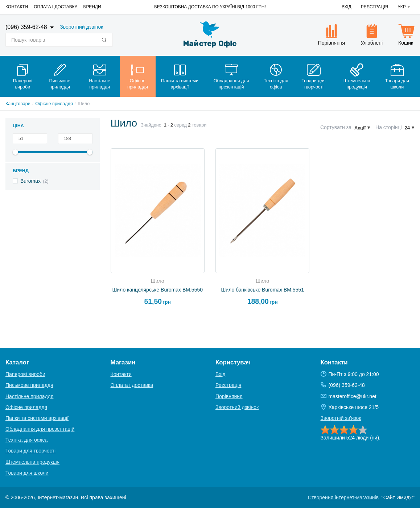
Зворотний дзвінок (81, 27)
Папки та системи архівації (37, 418)
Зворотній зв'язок (341, 418)
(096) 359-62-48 (27, 27)
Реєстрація (375, 7)
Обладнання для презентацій (40, 429)
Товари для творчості (30, 451)
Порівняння (229, 396)
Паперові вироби (25, 374)
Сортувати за (336, 127)
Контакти (17, 7)
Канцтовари (18, 104)
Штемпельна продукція (32, 462)
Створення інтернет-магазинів (343, 497)
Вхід (347, 7)
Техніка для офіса (26, 440)
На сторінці (389, 127)
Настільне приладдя (29, 396)
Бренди (92, 7)
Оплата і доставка (55, 7)
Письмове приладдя (29, 385)
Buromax (30, 181)
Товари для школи (27, 473)
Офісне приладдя (54, 104)
